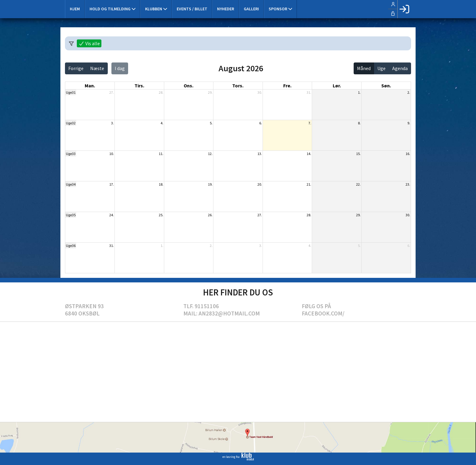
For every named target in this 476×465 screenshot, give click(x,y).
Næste (97, 68)
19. (210, 184)
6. (261, 123)
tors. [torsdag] (238, 86)
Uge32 (71, 123)
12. (210, 154)
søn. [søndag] (386, 86)
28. (161, 92)
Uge (381, 68)
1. (359, 92)
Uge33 (71, 154)
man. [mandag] (90, 86)
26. (210, 215)
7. (310, 123)
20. (260, 184)
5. (211, 123)
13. (260, 154)
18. (161, 184)
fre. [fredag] (287, 86)
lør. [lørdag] (337, 86)
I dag (120, 68)
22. (358, 184)
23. (408, 184)
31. (309, 92)
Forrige (76, 68)
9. (409, 123)
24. (112, 215)
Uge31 (71, 92)
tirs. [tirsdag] (139, 86)
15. (358, 154)
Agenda (400, 68)
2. (409, 92)
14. (309, 154)
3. (112, 123)
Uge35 (71, 215)
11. (161, 154)
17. (112, 184)
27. (112, 92)
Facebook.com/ (323, 313)
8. (359, 123)
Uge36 (71, 246)
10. (112, 154)
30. (260, 92)
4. (162, 123)
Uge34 (71, 184)
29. (210, 92)
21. (309, 184)
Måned (364, 68)
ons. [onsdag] (189, 86)
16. (408, 154)
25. (161, 215)
